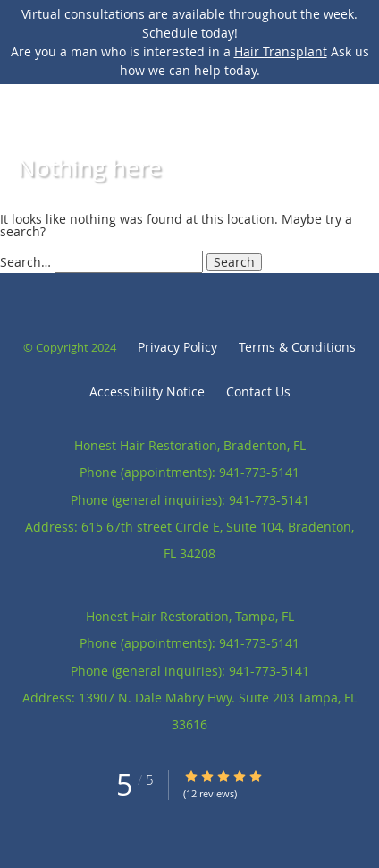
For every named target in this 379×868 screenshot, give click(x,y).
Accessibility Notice (147, 391)
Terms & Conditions (297, 347)
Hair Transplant (281, 51)
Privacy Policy (177, 347)
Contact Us (258, 391)
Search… (25, 262)
